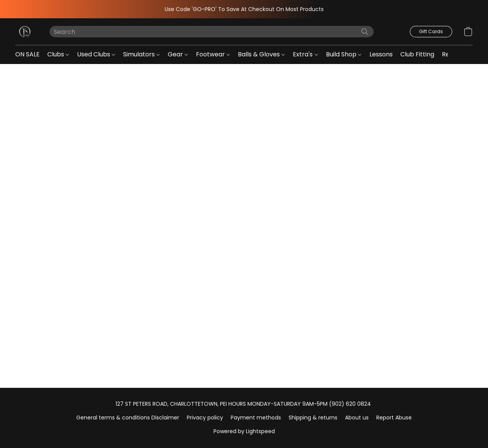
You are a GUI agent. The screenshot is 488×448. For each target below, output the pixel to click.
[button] (25, 32)
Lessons (381, 54)
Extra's (305, 54)
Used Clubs (96, 54)
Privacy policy (205, 418)
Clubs (58, 54)
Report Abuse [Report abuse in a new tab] (394, 418)
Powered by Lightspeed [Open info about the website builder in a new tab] (244, 431)
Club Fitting (417, 54)
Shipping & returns (313, 418)
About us (357, 418)
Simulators (141, 54)
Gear (178, 54)
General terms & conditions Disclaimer (128, 418)
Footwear (213, 54)
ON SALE (27, 54)
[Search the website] (365, 32)
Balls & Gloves (261, 54)
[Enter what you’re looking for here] (212, 32)
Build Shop (344, 54)
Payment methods (256, 418)
